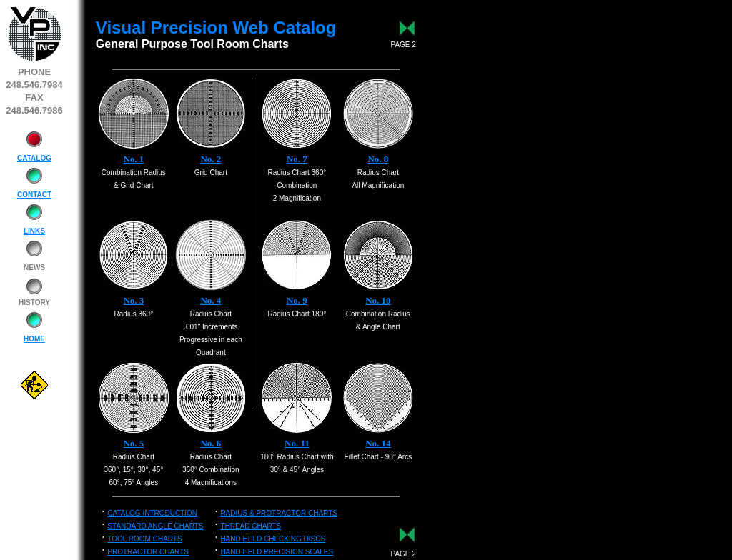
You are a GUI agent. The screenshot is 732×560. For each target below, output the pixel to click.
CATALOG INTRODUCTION (152, 513)
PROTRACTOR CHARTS (148, 552)
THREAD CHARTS (251, 526)
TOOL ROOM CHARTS (144, 539)
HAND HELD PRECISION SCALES (277, 552)
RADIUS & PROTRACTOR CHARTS (279, 513)
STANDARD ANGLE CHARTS (155, 526)
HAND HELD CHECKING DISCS (273, 539)
